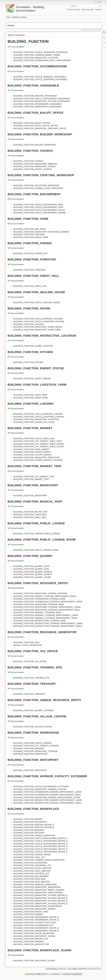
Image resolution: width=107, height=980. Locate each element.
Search (100, 6)
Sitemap (98, 10)
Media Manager (88, 10)
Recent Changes (74, 10)
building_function (19, 17)
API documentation (16, 47)
